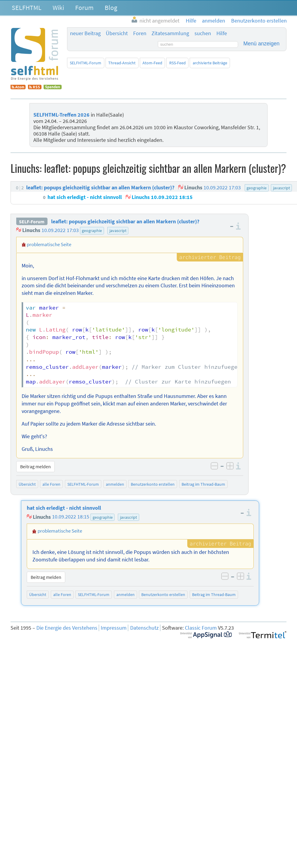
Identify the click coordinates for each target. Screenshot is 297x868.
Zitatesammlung (170, 33)
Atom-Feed (152, 63)
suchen (203, 33)
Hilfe (222, 33)
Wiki (58, 8)
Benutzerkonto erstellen (153, 484)
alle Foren (51, 484)
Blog (111, 8)
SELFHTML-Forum (86, 63)
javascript (118, 231)
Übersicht (117, 33)
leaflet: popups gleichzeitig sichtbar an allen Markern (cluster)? (125, 222)
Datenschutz (144, 628)
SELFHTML (27, 8)
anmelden (115, 484)
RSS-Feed (178, 63)
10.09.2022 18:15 (71, 517)
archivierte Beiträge (210, 63)
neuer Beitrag (85, 33)
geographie (92, 231)
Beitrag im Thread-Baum (203, 484)
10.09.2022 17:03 (60, 230)
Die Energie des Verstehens (67, 628)
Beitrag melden (35, 466)
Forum (84, 8)
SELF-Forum (32, 222)
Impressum (114, 628)
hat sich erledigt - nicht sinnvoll (64, 508)
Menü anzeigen (262, 44)
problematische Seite (49, 244)
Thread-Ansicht (122, 63)
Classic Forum (201, 628)
